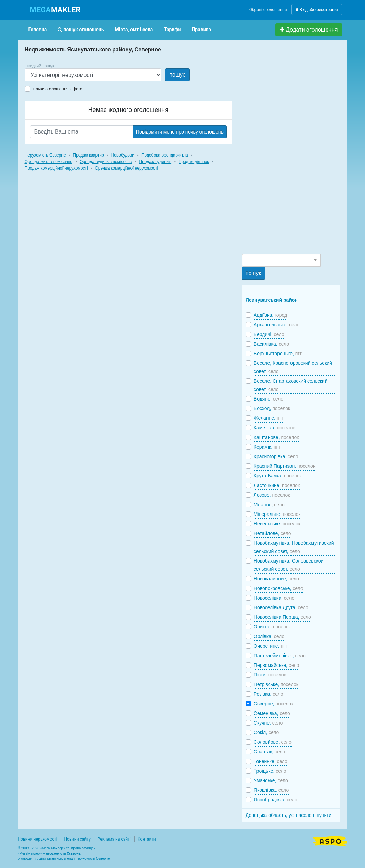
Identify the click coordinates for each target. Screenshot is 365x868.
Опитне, (272, 627)
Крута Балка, (278, 476)
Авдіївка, (270, 315)
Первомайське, (277, 665)
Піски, (270, 675)
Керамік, (267, 447)
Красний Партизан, (284, 466)
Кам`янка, (274, 428)
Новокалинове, (276, 579)
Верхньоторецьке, (278, 354)
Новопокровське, (278, 588)
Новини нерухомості (38, 839)
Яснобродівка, (276, 800)
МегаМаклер (30, 853)
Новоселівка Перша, (282, 617)
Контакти (147, 839)
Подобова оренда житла (165, 155)
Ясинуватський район (272, 300)
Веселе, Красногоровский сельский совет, (293, 367)
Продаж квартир (89, 155)
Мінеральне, (277, 514)
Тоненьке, (271, 761)
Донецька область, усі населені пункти (288, 815)
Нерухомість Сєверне (45, 155)
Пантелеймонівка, (280, 656)
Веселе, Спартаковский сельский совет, (291, 385)
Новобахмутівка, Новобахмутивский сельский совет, (294, 547)
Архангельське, (277, 325)
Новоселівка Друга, (281, 607)
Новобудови (123, 155)
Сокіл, (266, 732)
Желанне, (269, 418)
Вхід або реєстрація (317, 10)
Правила (201, 30)
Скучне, (268, 723)
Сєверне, (273, 704)
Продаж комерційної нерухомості (56, 168)
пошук (177, 75)
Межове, (269, 505)
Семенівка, (272, 713)
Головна (38, 30)
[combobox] (281, 260)
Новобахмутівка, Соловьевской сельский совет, (289, 565)
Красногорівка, (276, 456)
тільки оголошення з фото (58, 89)
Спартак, (269, 752)
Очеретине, (271, 646)
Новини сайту (77, 839)
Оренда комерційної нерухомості (127, 168)
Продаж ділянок (194, 162)
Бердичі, (269, 334)
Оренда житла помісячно (49, 162)
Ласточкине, (277, 485)
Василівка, (271, 344)
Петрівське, (276, 684)
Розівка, (269, 694)
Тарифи (172, 30)
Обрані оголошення (268, 10)
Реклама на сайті (114, 839)
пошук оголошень (81, 30)
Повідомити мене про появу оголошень (180, 132)
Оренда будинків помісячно (106, 162)
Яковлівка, (271, 790)
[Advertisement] (294, 150)
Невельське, (277, 524)
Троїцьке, (270, 771)
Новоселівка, (274, 598)
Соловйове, (273, 742)
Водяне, (269, 399)
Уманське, (271, 780)
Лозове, (272, 495)
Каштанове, (276, 437)
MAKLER (55, 10)
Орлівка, (269, 636)
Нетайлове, (272, 533)
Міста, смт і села (134, 30)
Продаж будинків (155, 162)
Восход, (272, 408)
